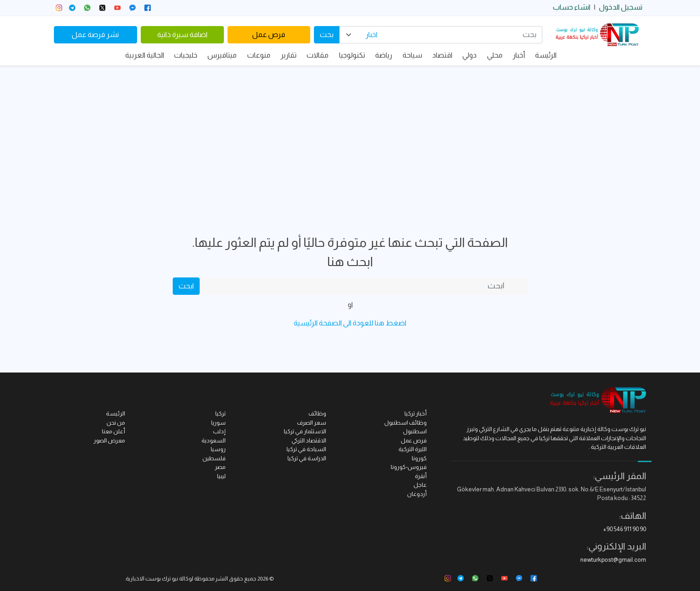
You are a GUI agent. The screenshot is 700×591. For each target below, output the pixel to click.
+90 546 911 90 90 (625, 529)
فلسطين (214, 458)
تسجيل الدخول (621, 7)
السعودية (214, 440)
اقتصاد (442, 55)
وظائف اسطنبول (406, 423)
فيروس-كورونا (409, 467)
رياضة (384, 55)
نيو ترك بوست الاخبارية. (151, 579)
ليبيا (221, 476)
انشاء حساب (572, 7)
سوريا (218, 423)
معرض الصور (109, 440)
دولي (469, 55)
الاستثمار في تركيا (305, 431)
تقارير (289, 55)
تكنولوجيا (352, 55)
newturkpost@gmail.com (613, 560)
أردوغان (417, 494)
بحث (327, 35)
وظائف (317, 413)
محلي (495, 55)
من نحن (116, 423)
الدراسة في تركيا (307, 458)
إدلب (219, 431)
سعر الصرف (312, 423)
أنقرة (421, 476)
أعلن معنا (114, 431)
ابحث (186, 286)
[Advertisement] (350, 134)
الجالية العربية (145, 55)
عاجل (420, 485)
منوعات (259, 55)
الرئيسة (546, 55)
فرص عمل (269, 35)
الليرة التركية (413, 449)
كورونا (419, 458)
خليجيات (186, 55)
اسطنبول (415, 431)
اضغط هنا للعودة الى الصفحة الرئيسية (350, 323)
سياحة (412, 55)
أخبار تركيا (416, 413)
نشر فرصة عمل (95, 35)
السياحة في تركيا (306, 449)
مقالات (318, 55)
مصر (220, 467)
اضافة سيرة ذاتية (182, 35)
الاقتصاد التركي (309, 440)
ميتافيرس (222, 55)
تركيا (220, 413)
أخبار (519, 55)
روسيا (218, 449)
